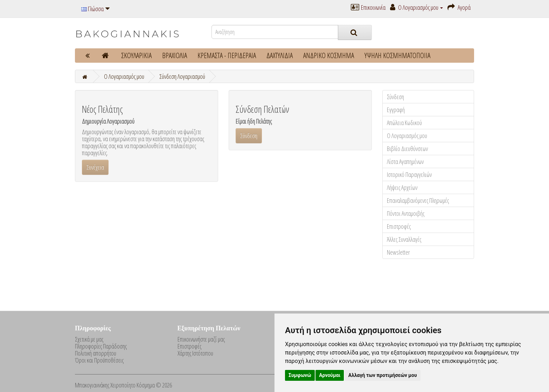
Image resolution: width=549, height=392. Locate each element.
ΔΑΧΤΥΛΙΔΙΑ (280, 55)
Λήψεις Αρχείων (402, 187)
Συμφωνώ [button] (300, 375)
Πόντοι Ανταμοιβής (406, 213)
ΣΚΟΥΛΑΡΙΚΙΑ (136, 55)
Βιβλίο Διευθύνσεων (407, 149)
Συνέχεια (95, 167)
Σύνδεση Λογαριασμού (182, 76)
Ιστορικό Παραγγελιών (409, 174)
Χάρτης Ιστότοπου (195, 353)
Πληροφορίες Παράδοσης (101, 346)
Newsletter (398, 252)
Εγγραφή (396, 110)
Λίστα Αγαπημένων (405, 161)
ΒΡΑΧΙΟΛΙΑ (175, 55)
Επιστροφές (399, 226)
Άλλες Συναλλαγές (404, 239)
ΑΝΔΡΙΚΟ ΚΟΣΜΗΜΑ (329, 55)
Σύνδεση (395, 97)
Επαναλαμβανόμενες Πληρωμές (418, 200)
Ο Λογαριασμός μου (407, 136)
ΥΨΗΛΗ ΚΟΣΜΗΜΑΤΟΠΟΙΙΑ (397, 55)
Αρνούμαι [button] (330, 375)
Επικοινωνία (368, 7)
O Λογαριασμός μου (124, 76)
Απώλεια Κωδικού (404, 123)
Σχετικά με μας (89, 339)
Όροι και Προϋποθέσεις (99, 360)
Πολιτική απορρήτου (96, 353)
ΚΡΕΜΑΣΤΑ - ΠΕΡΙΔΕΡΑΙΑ (227, 55)
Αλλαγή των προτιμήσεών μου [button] (383, 375)
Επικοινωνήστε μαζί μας (201, 339)
